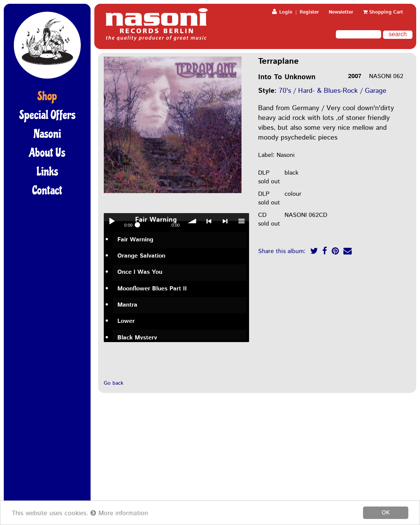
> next (225, 221)
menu (241, 221)
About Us (47, 153)
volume (192, 221)
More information (119, 513)
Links (47, 172)
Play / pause (112, 221)
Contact (47, 190)
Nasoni (47, 134)
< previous (209, 221)
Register (309, 12)
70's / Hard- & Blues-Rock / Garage (333, 91)
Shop (47, 96)
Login (282, 12)
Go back (114, 383)
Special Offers (47, 115)
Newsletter (341, 12)
